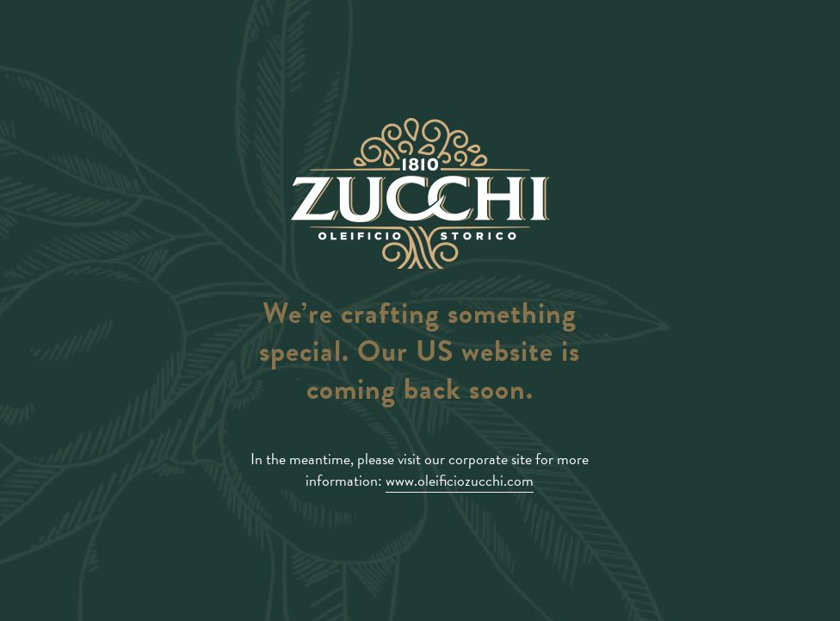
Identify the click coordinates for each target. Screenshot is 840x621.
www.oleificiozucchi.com (460, 480)
